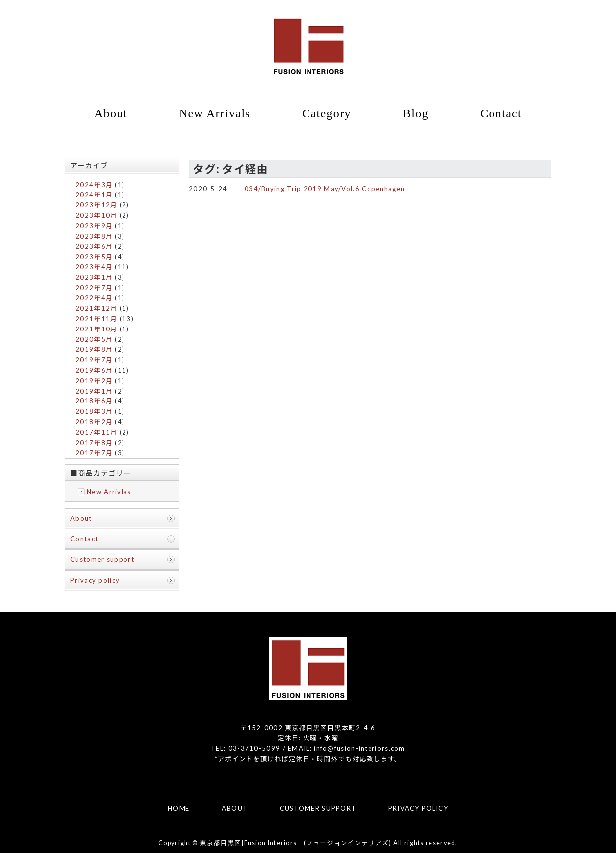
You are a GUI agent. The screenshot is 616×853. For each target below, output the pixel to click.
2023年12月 (96, 205)
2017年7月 (94, 453)
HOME (179, 808)
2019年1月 (94, 391)
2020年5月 (94, 339)
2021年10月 (96, 329)
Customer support (102, 559)
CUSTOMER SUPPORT (318, 808)
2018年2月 (94, 422)
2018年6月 (94, 401)
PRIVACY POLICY (418, 808)
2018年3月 (94, 411)
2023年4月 (94, 267)
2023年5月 (94, 257)
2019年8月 (94, 349)
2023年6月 (94, 246)
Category (326, 113)
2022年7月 (94, 288)
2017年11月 (96, 432)
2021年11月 (96, 319)
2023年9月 (94, 226)
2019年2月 (94, 381)
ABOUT (235, 808)
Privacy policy (95, 580)
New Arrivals (215, 113)
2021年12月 (96, 308)
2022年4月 (94, 298)
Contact (501, 113)
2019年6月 (94, 370)
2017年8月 (94, 443)
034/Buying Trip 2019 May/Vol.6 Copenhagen (325, 189)
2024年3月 (94, 185)
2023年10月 (96, 215)
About (111, 113)
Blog (416, 113)
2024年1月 (94, 195)
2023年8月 (94, 236)
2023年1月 (94, 277)
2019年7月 (94, 360)
